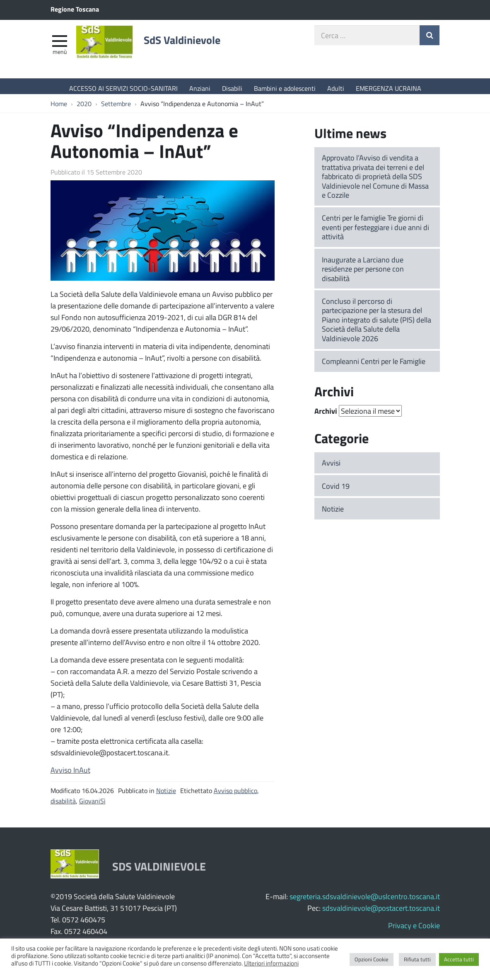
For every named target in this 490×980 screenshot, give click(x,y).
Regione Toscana (75, 9)
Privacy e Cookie (414, 929)
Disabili (232, 88)
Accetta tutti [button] (459, 959)
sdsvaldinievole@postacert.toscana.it (381, 912)
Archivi (326, 415)
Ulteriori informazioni (271, 963)
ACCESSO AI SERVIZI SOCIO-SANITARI (123, 88)
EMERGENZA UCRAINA (389, 88)
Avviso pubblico (235, 794)
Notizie (166, 794)
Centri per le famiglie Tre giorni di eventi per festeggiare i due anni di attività (375, 231)
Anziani (200, 88)
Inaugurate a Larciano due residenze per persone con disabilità (363, 273)
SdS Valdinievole (196, 44)
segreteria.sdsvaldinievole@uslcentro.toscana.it (365, 900)
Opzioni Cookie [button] (372, 959)
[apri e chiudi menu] (60, 44)
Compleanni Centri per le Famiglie (374, 365)
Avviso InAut (70, 774)
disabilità (63, 805)
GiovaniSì (92, 805)
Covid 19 (336, 490)
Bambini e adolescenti (285, 88)
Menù (60, 55)
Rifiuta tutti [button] (417, 959)
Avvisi (331, 467)
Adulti (336, 88)
